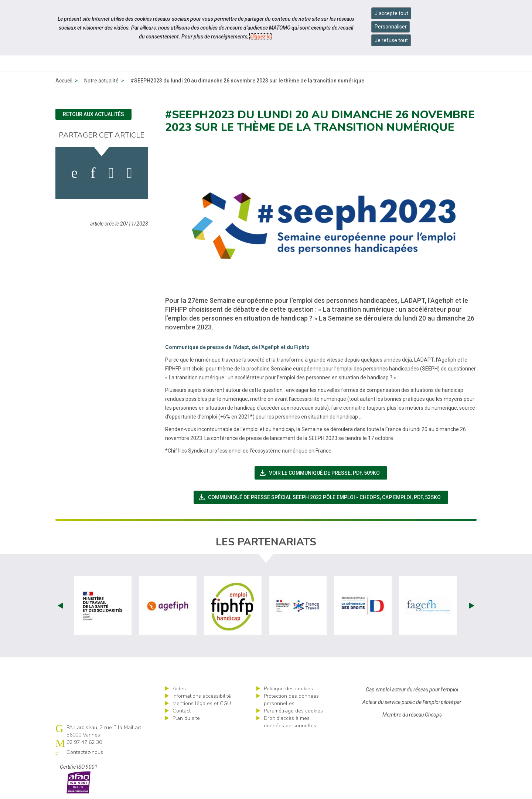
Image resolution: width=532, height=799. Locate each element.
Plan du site (186, 718)
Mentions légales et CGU (202, 703)
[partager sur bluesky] (129, 173)
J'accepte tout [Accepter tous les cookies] (391, 13)
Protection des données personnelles (291, 700)
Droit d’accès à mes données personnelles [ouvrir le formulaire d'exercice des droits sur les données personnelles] (290, 722)
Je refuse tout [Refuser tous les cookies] (391, 40)
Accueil (64, 81)
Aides (179, 689)
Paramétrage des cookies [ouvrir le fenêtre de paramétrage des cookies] (293, 711)
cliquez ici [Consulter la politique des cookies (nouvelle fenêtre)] (261, 37)
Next (472, 606)
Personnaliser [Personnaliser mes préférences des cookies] (391, 27)
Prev (60, 606)
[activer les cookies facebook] (75, 173)
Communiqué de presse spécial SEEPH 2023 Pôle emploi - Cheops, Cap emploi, (323, 497)
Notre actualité (101, 81)
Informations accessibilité (202, 696)
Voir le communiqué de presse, (323, 473)
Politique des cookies (288, 689)
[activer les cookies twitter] (111, 173)
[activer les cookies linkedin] (93, 173)
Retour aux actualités (93, 114)
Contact (182, 711)
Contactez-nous (85, 752)
